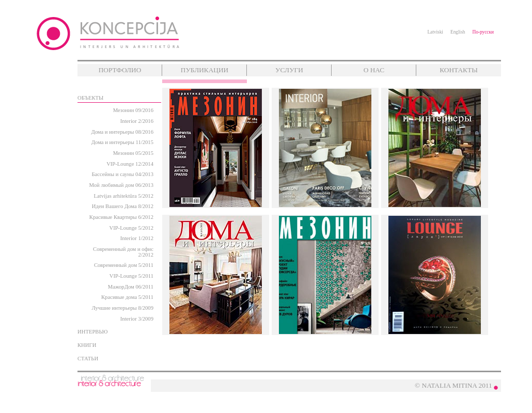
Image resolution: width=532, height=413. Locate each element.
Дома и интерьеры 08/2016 (122, 132)
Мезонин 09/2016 (133, 110)
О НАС (374, 70)
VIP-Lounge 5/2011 (131, 276)
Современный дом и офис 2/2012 (123, 252)
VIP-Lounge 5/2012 (131, 228)
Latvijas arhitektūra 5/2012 (124, 196)
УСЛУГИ (289, 70)
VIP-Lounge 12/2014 (130, 164)
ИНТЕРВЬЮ (93, 332)
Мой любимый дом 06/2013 (121, 185)
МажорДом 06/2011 (131, 287)
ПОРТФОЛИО (120, 70)
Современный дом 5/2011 (124, 265)
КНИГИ (87, 345)
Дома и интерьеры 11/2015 (122, 142)
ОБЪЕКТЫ (90, 98)
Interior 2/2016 (137, 121)
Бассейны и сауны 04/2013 (122, 174)
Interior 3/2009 (137, 319)
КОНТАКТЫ (459, 70)
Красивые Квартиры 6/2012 (121, 217)
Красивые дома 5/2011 (127, 297)
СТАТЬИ (88, 359)
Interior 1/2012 (137, 238)
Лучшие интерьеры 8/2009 (123, 308)
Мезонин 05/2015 (133, 153)
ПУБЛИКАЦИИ (205, 70)
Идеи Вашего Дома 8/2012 (123, 206)
